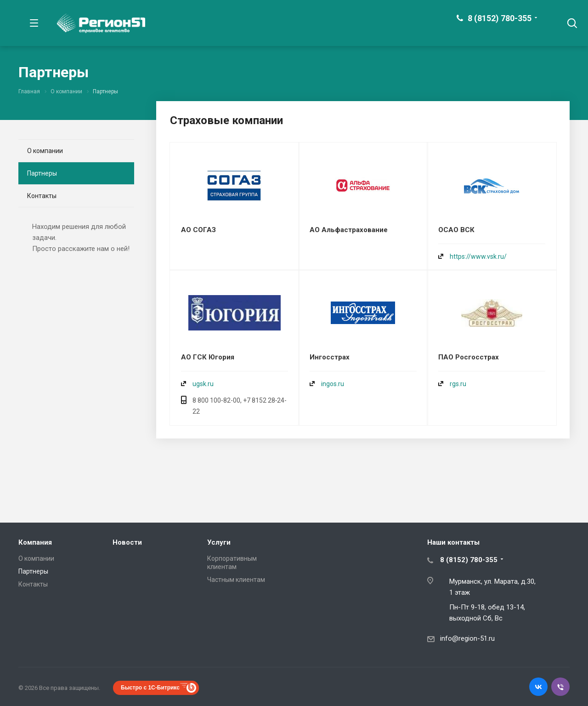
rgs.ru (458, 384)
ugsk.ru (203, 384)
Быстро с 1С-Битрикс (150, 688)
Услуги (219, 542)
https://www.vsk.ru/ (478, 256)
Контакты (42, 196)
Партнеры (42, 173)
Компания (35, 542)
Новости (127, 542)
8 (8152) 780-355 (500, 18)
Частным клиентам (236, 580)
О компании (45, 151)
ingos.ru (333, 384)
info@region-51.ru (467, 638)
